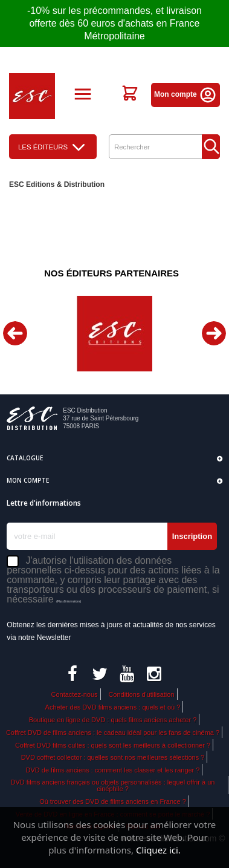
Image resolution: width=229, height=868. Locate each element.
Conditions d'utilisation (141, 694)
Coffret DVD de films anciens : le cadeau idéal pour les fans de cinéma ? (113, 733)
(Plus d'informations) (69, 602)
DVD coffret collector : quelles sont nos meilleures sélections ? (113, 757)
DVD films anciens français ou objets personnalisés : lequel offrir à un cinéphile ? (113, 785)
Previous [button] (15, 333)
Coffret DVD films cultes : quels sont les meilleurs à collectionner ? (113, 745)
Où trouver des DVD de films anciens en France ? (113, 801)
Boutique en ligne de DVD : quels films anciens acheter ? (113, 720)
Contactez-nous (74, 694)
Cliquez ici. (158, 850)
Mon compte (185, 94)
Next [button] (214, 333)
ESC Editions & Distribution (57, 184)
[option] (114, 334)
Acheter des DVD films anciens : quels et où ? (113, 707)
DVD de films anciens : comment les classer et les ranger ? (113, 770)
